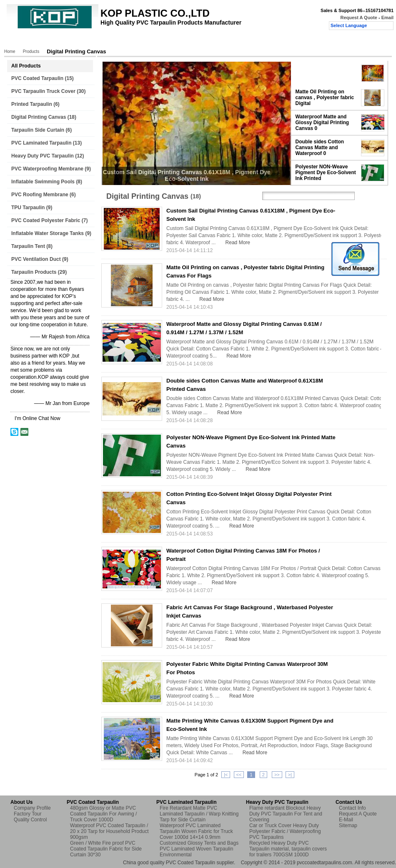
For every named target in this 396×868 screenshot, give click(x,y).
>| (290, 775)
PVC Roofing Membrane (40, 195)
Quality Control (162, 40)
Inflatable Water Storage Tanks (48, 233)
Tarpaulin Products (34, 272)
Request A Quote (358, 18)
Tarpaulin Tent (28, 246)
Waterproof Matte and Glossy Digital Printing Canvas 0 (322, 123)
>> (277, 775)
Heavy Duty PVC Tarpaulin (43, 156)
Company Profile (32, 808)
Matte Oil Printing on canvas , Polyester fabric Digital (325, 98)
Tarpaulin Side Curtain (38, 130)
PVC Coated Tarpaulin (37, 78)
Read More (238, 243)
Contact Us (204, 40)
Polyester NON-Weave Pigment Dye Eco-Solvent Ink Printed (326, 173)
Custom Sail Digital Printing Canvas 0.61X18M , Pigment (327, 73)
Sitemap (348, 825)
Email (387, 18)
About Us (82, 40)
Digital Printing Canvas (39, 117)
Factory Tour (119, 40)
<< (239, 775)
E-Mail (346, 820)
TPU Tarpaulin (28, 208)
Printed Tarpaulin (32, 104)
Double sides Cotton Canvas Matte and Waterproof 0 (320, 148)
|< (226, 775)
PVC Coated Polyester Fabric (46, 220)
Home (21, 40)
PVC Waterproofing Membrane (47, 169)
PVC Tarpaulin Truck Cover (43, 91)
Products (50, 40)
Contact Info (352, 808)
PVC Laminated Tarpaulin (41, 143)
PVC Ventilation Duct (36, 259)
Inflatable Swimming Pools (43, 182)
